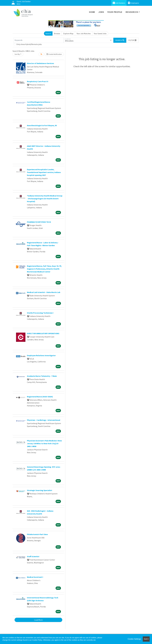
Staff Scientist (33, 556)
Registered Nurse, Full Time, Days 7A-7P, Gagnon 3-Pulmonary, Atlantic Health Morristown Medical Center (44, 269)
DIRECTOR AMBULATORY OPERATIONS (43, 333)
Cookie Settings (134, 639)
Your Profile (115, 12)
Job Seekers (119, 3)
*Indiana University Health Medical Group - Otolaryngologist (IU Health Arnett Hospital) (45, 199)
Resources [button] (132, 12)
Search (48, 33)
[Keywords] (38, 40)
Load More (38, 620)
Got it (146, 639)
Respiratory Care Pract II (38, 81)
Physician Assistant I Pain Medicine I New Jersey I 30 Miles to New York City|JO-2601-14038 (44, 443)
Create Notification (54, 54)
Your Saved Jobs (100, 33)
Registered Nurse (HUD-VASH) (40, 397)
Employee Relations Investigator (41, 355)
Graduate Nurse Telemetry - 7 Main (42, 376)
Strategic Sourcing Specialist (40, 490)
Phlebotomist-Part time (37, 534)
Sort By (17, 54)
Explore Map (68, 33)
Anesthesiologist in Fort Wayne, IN (42, 125)
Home (92, 12)
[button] (132, 40)
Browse (57, 33)
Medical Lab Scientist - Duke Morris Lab (44, 292)
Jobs (101, 12)
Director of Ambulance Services (40, 63)
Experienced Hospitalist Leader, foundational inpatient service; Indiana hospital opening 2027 (44, 172)
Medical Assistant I (35, 577)
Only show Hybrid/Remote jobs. (29, 44)
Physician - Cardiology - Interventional (44, 420)
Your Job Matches (84, 33)
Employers (133, 3)
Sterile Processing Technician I (40, 313)
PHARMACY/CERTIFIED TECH (39, 222)
